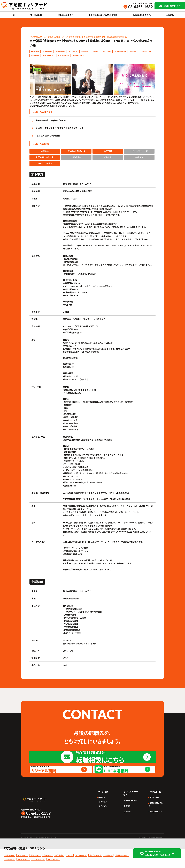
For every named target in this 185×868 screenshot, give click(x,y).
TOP (13, 15)
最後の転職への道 (126, 821)
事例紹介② (94, 827)
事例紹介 (93, 818)
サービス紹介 (36, 15)
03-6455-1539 (140, 7)
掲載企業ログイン (154, 832)
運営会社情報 (152, 818)
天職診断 (170, 15)
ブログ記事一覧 (153, 813)
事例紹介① (94, 823)
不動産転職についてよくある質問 (103, 15)
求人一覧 (122, 832)
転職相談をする (172, 6)
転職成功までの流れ (142, 15)
